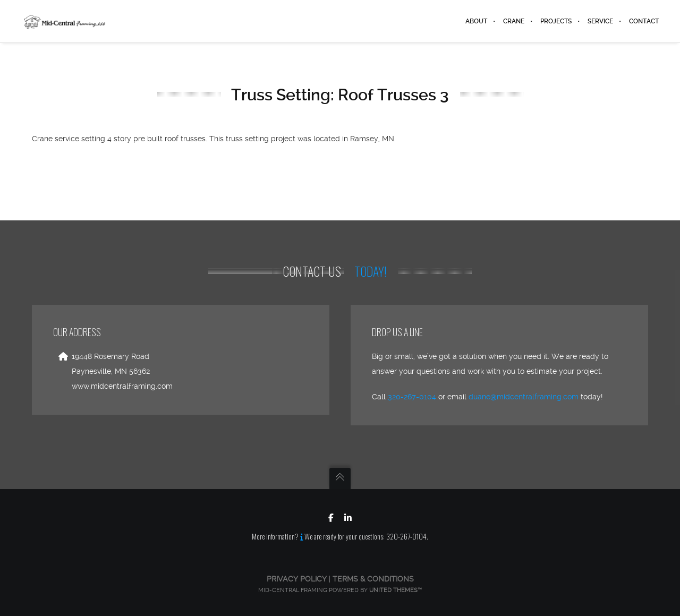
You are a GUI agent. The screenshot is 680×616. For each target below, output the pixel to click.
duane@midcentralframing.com (524, 397)
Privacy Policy (297, 579)
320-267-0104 (412, 397)
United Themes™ (396, 590)
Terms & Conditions (373, 579)
